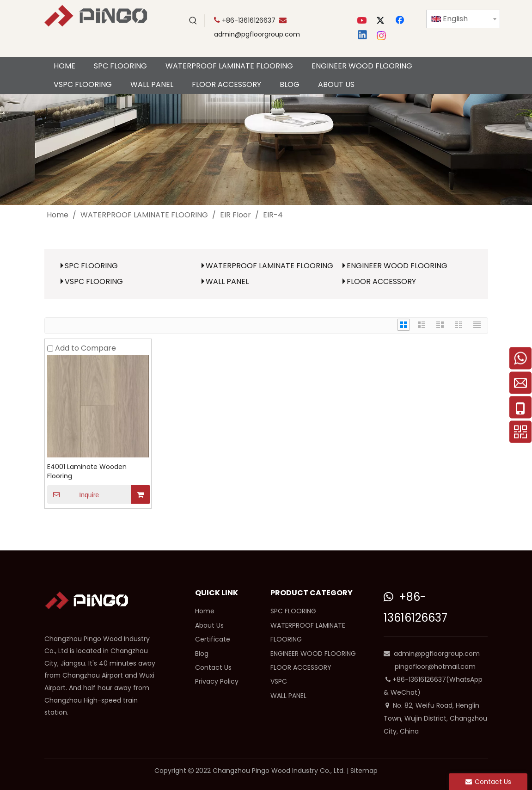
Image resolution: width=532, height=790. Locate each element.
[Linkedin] (363, 36)
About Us (209, 625)
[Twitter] (382, 21)
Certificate (213, 639)
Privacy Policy (217, 681)
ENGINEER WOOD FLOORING (397, 266)
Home (205, 611)
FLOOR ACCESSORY (381, 281)
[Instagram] (382, 36)
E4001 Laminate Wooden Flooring (87, 471)
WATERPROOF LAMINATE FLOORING (269, 266)
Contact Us (213, 667)
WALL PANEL (227, 281)
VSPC (279, 681)
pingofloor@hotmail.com (435, 667)
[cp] (266, 149)
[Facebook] (401, 21)
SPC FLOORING (91, 266)
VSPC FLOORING (94, 281)
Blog (202, 654)
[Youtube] (363, 21)
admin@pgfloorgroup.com (257, 34)
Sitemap (364, 771)
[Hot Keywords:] (193, 21)
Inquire (73, 494)
